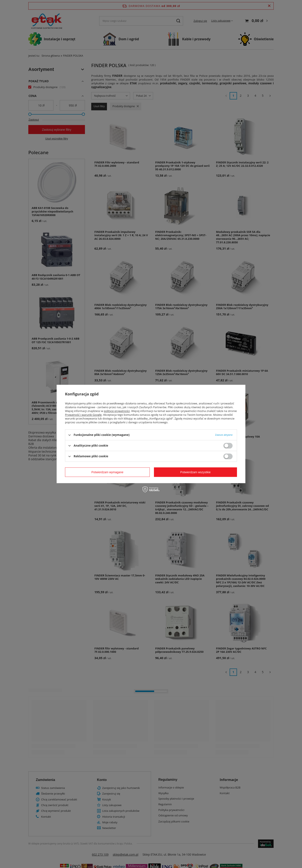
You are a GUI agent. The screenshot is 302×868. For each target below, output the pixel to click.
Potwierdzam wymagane (107, 472)
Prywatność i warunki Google (83, 415)
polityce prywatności (117, 411)
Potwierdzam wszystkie (196, 472)
